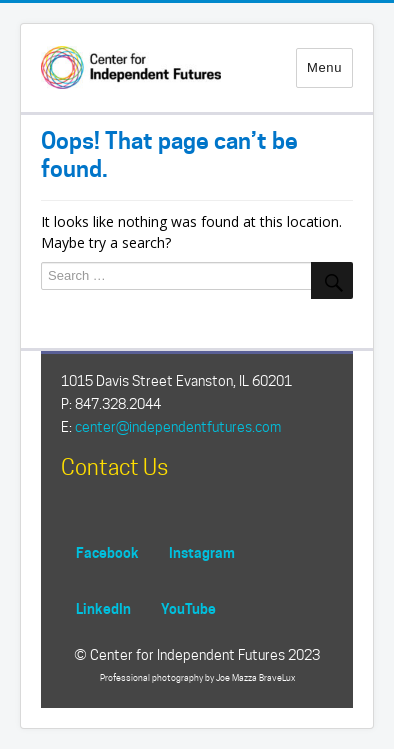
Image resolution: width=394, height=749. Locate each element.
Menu (324, 67)
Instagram (202, 552)
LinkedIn (103, 608)
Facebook (107, 552)
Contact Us (114, 467)
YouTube (188, 608)
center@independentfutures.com (178, 427)
